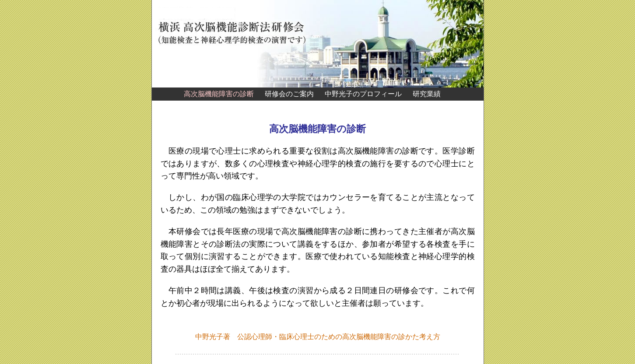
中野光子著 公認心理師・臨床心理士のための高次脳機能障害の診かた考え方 (318, 337)
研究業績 (427, 94)
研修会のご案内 (289, 94)
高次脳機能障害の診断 (219, 94)
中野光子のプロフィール (363, 94)
